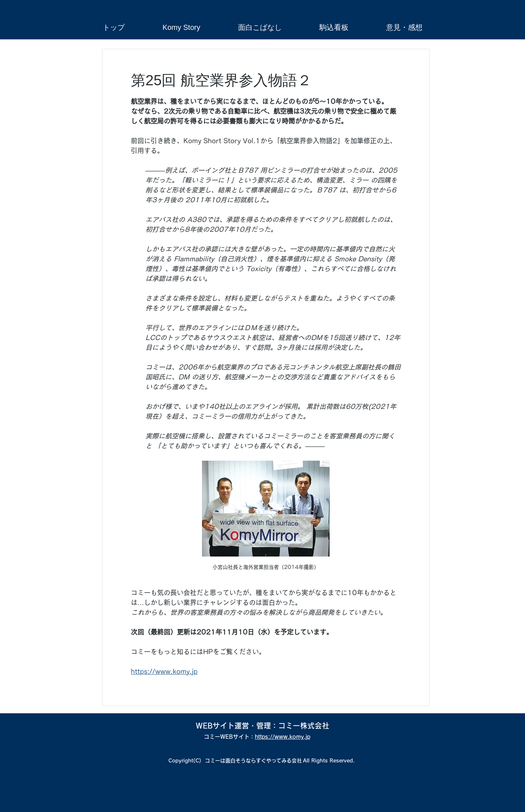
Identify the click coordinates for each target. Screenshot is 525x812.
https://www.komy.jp (283, 737)
